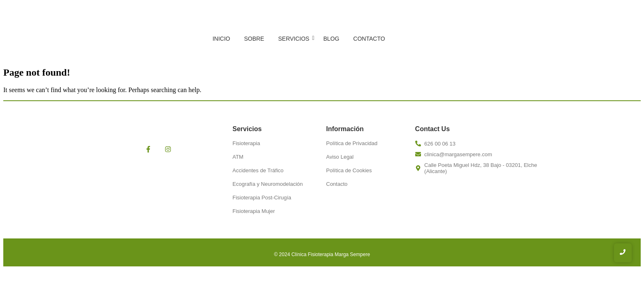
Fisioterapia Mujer (254, 211)
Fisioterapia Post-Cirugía (262, 198)
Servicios (295, 39)
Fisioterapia (246, 143)
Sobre (254, 39)
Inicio (221, 39)
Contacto (369, 39)
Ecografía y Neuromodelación (268, 184)
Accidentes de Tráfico (258, 170)
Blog (331, 39)
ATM (238, 157)
